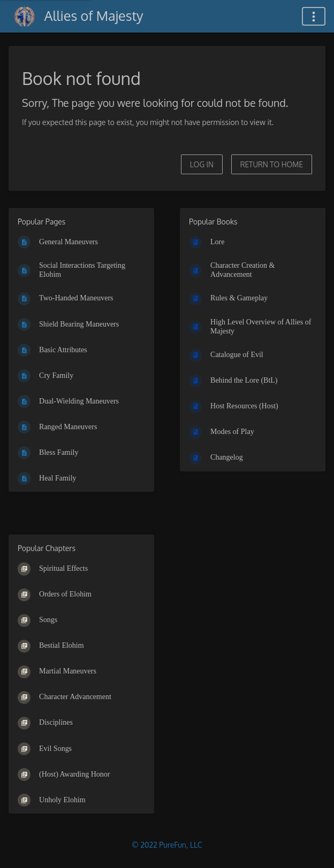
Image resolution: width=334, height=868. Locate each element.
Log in (202, 164)
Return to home (272, 164)
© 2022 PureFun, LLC (167, 845)
